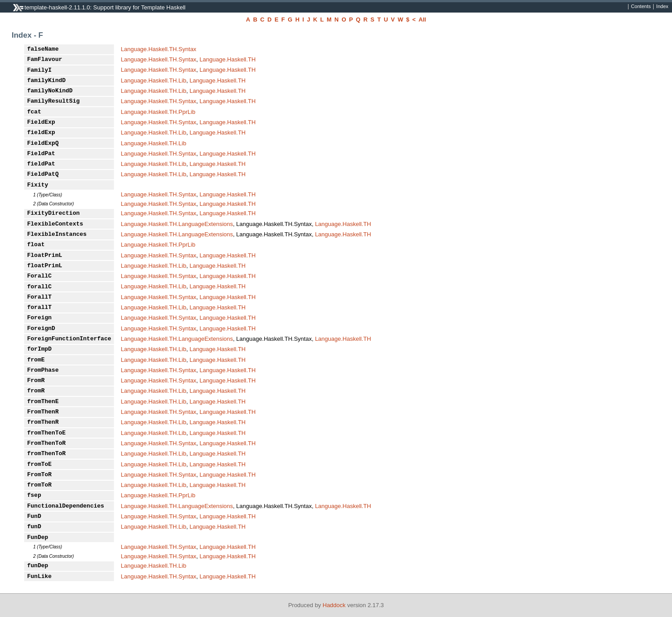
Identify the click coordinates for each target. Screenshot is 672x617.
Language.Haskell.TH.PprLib (158, 112)
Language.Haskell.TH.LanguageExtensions (177, 224)
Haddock (334, 605)
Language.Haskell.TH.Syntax (158, 49)
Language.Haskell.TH (228, 59)
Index (662, 7)
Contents (641, 7)
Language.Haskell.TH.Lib (153, 80)
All (422, 20)
